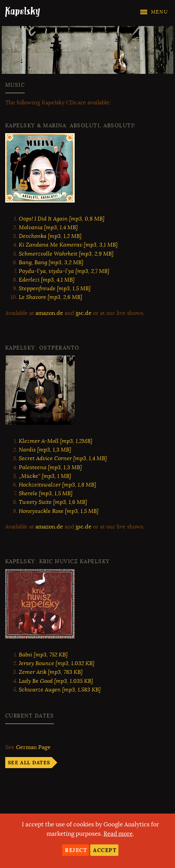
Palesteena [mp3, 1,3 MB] (50, 467)
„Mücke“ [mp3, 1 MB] (45, 476)
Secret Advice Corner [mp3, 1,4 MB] (63, 458)
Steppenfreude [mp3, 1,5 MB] (55, 289)
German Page (33, 747)
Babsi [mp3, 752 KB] (43, 655)
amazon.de (49, 313)
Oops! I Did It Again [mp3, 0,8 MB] (62, 219)
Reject (76, 850)
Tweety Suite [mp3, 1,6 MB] (53, 502)
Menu (160, 12)
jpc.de (84, 313)
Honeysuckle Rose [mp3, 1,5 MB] (59, 511)
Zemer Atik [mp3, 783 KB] (51, 672)
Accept (105, 850)
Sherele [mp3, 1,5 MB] (46, 493)
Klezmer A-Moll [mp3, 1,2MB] (56, 441)
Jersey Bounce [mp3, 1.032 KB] (57, 663)
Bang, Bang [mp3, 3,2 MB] (51, 263)
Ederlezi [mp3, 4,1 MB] (47, 280)
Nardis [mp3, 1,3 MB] (45, 450)
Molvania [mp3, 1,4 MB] (48, 227)
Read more (118, 834)
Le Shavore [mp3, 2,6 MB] (51, 297)
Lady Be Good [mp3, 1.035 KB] (56, 681)
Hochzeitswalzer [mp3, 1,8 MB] (57, 485)
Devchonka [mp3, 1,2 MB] (50, 236)
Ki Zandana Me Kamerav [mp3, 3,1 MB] (68, 245)
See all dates (29, 763)
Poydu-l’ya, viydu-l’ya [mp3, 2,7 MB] (64, 271)
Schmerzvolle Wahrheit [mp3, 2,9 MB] (66, 254)
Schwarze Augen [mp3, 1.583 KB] (60, 690)
